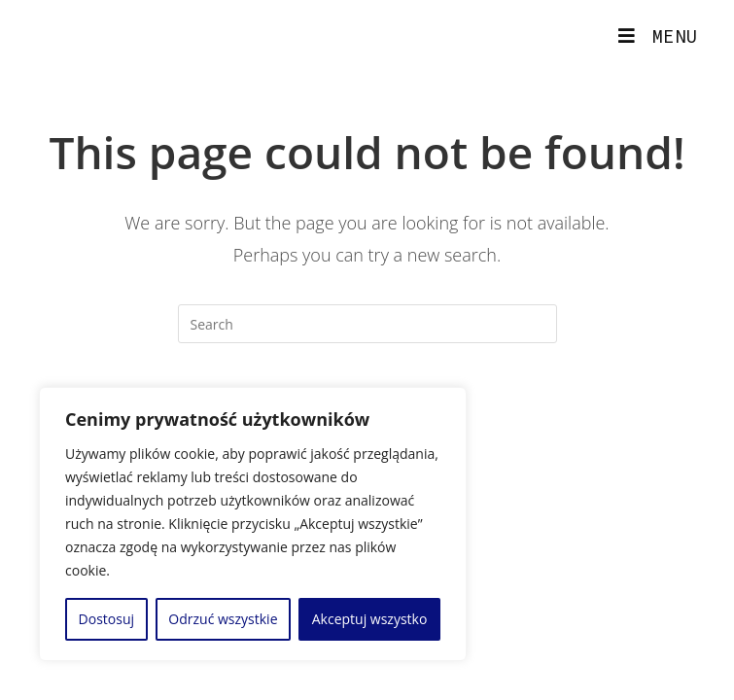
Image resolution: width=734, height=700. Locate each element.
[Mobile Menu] (658, 36)
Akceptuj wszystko (370, 619)
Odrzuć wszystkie (223, 619)
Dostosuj (106, 619)
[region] (253, 524)
